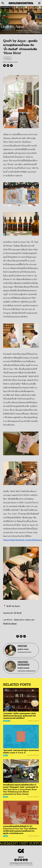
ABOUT (21, 857)
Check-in (7, 721)
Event (6, 755)
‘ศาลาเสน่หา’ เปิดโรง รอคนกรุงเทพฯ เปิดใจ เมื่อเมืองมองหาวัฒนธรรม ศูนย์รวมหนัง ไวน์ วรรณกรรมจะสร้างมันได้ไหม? (19, 716)
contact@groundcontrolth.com (21, 863)
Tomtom (7, 58)
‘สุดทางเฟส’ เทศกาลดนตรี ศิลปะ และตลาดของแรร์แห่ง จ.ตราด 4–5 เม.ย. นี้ (21, 751)
